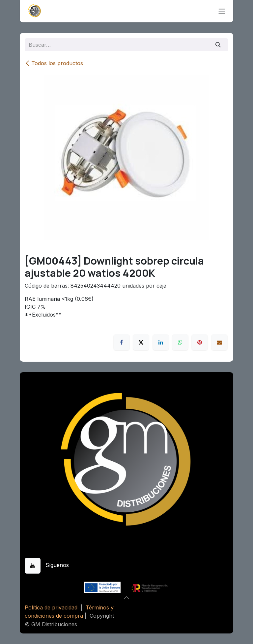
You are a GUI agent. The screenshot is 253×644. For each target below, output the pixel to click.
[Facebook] (122, 342)
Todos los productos (54, 63)
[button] (126, 598)
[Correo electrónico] (219, 342)
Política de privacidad (51, 607)
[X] (141, 342)
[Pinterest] (200, 342)
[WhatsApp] (180, 342)
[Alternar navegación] (222, 11)
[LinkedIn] (161, 342)
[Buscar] (218, 45)
